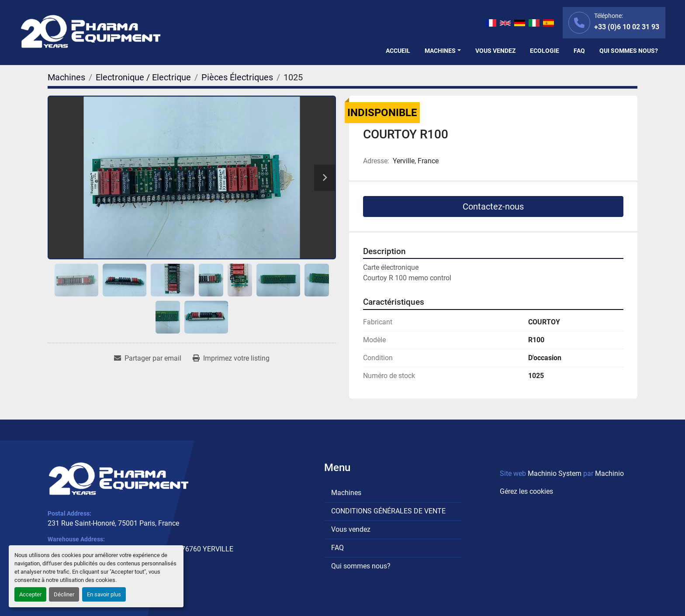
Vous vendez (495, 51)
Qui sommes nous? (629, 51)
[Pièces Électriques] (237, 77)
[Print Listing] (231, 358)
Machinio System (555, 473)
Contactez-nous (493, 206)
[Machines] (66, 77)
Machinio (609, 473)
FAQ (579, 51)
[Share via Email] (148, 358)
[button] (443, 51)
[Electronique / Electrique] (143, 77)
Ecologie (545, 51)
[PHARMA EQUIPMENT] (119, 479)
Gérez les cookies (526, 491)
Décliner (64, 594)
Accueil (398, 51)
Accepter (30, 594)
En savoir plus (104, 594)
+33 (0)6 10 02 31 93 (627, 27)
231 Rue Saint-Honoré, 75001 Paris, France (113, 523)
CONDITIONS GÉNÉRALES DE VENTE (388, 511)
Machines (440, 51)
